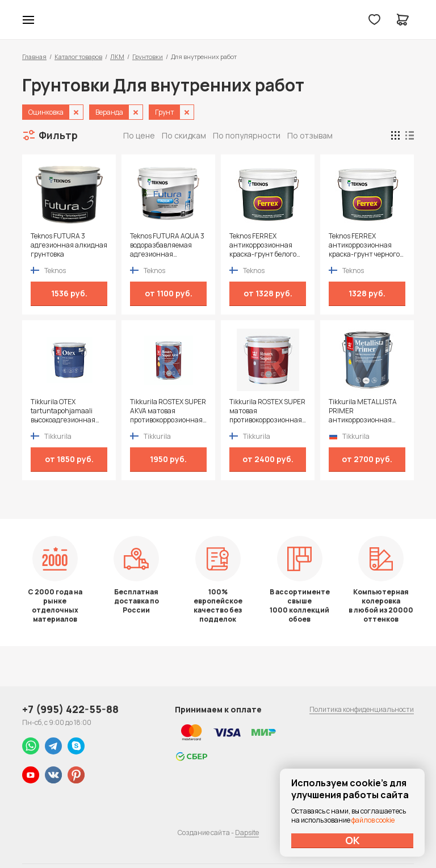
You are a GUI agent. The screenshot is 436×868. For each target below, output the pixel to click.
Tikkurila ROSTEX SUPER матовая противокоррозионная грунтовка (267, 411)
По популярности (247, 135)
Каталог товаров (78, 56)
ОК (353, 840)
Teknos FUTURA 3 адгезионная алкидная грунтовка (69, 245)
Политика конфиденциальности (362, 709)
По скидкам (184, 135)
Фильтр (58, 135)
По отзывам (310, 135)
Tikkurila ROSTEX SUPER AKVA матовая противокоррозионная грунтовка (168, 411)
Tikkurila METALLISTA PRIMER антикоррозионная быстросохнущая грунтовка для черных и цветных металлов (367, 411)
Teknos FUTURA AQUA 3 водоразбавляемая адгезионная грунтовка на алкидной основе (168, 245)
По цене (139, 135)
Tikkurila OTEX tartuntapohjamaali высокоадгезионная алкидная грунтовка (64, 411)
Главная (34, 56)
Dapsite (247, 833)
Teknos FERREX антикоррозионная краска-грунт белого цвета (263, 245)
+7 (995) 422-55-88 (70, 709)
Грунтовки (148, 56)
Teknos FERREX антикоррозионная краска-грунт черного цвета (364, 245)
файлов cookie (373, 820)
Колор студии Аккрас (218, 20)
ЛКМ (117, 56)
